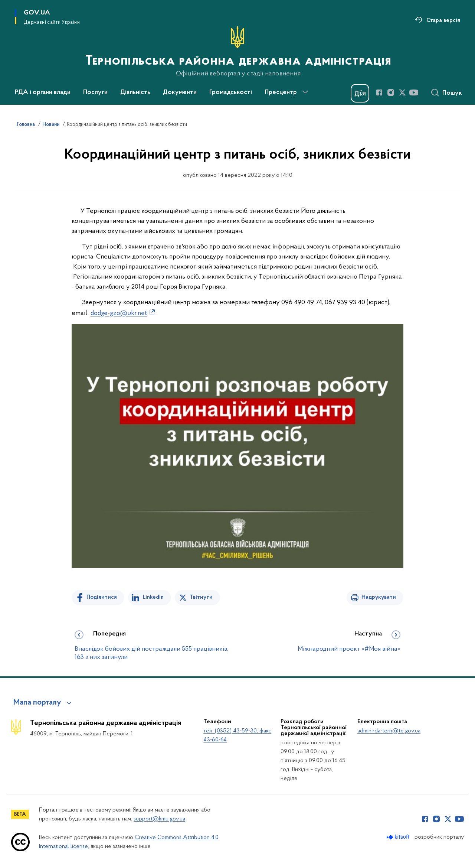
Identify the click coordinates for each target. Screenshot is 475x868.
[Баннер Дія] (360, 93)
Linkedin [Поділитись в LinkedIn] (153, 597)
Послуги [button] (95, 92)
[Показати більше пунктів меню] (305, 92)
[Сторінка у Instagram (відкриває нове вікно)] (391, 92)
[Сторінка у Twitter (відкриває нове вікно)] (402, 92)
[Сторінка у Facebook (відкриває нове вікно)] (379, 92)
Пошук (452, 93)
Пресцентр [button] (281, 92)
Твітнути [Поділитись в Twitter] (201, 597)
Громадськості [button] (231, 92)
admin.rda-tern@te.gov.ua (389, 731)
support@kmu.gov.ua (159, 819)
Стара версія (443, 20)
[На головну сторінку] (237, 52)
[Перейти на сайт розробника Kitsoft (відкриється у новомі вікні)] (399, 837)
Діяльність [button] (135, 92)
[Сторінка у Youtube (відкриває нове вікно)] (414, 92)
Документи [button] (180, 92)
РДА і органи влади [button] (43, 92)
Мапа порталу (37, 703)
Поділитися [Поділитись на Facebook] (102, 597)
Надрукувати (379, 597)
